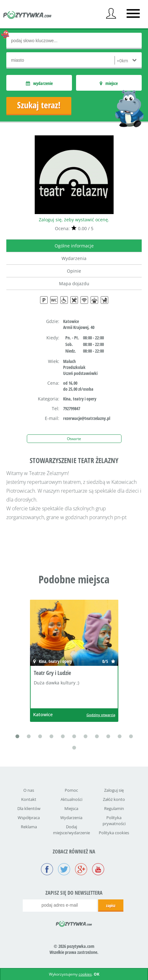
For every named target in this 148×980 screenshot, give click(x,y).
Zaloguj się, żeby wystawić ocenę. (74, 220)
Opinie (74, 271)
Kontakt (29, 799)
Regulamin (114, 808)
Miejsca (71, 808)
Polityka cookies (114, 833)
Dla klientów (29, 808)
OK (97, 974)
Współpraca (29, 818)
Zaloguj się (114, 790)
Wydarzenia (74, 258)
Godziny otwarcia (101, 715)
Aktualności (71, 799)
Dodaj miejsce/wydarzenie (71, 830)
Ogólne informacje (74, 246)
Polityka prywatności (114, 821)
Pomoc (71, 790)
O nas (29, 790)
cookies (85, 974)
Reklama (29, 827)
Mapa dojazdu (74, 283)
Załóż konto (114, 799)
